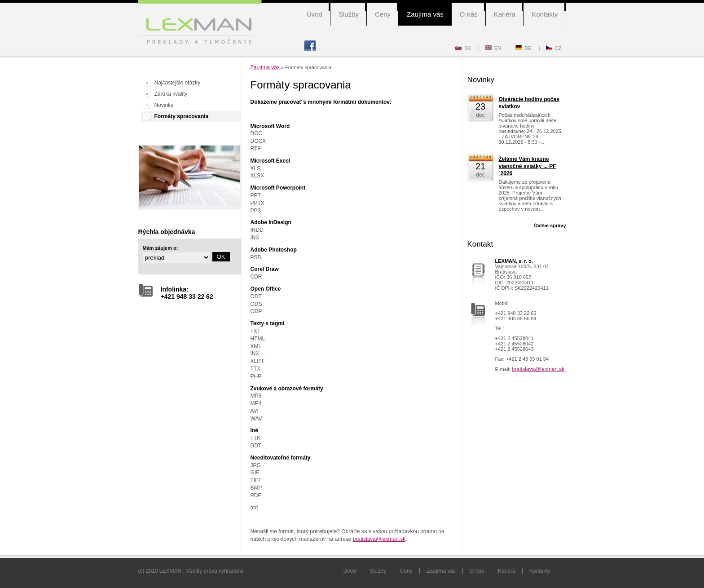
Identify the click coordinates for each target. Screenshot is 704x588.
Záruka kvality (171, 94)
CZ (554, 48)
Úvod (315, 14)
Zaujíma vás (425, 14)
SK (463, 48)
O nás (469, 14)
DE (523, 48)
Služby (349, 14)
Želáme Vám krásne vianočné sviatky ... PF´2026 (528, 166)
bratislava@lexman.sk (379, 539)
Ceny (383, 14)
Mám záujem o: (161, 248)
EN (493, 48)
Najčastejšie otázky (178, 83)
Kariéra (505, 14)
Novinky (164, 105)
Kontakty (545, 14)
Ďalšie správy (550, 225)
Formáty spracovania (182, 116)
